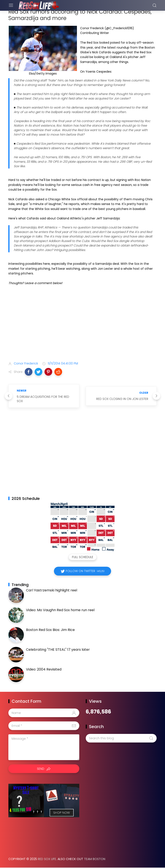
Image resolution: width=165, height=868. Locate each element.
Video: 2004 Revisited (44, 669)
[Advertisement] (82, 324)
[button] (29, 372)
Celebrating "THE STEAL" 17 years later (58, 650)
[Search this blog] (121, 738)
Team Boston (95, 859)
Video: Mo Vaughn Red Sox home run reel (60, 610)
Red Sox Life (47, 859)
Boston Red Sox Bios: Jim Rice (50, 630)
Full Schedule (83, 557)
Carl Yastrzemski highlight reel (52, 590)
